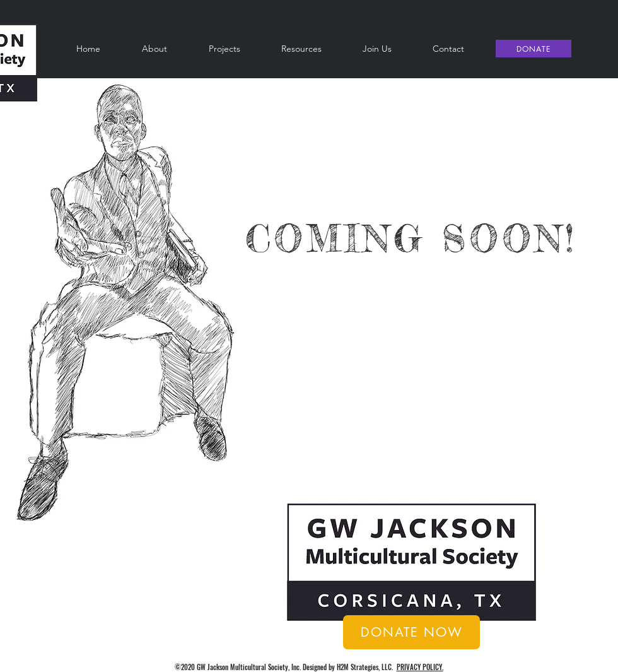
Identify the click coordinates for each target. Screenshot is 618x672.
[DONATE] (533, 49)
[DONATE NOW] (411, 632)
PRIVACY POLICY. (420, 667)
